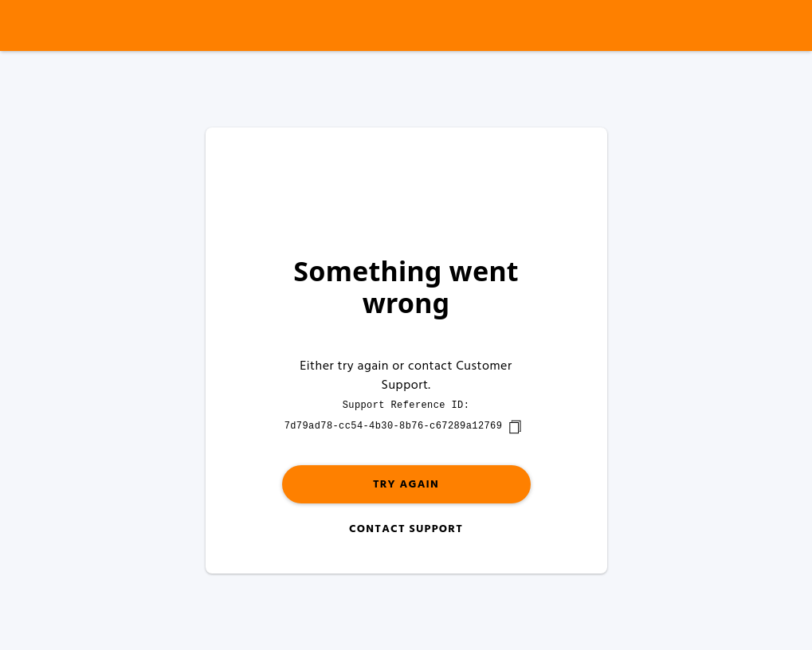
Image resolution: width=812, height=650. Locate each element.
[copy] (515, 427)
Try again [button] (406, 485)
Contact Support (406, 529)
